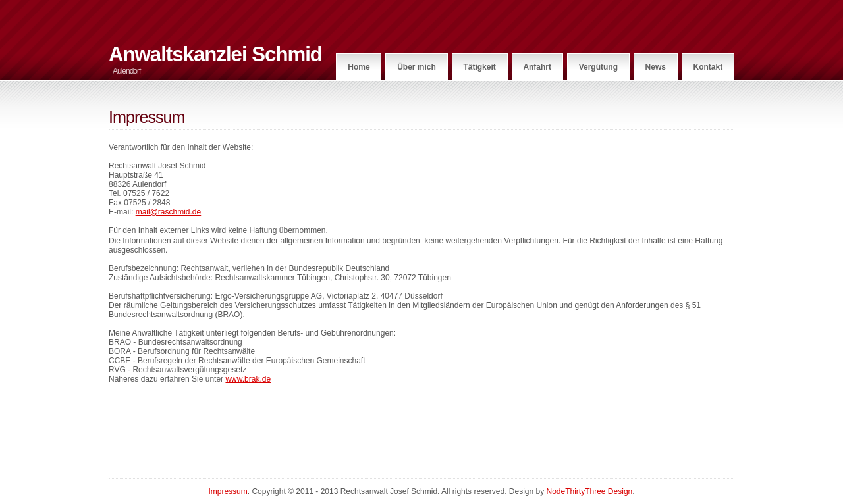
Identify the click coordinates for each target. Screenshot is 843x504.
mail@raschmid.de (169, 212)
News (656, 67)
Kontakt (708, 67)
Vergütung (598, 67)
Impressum (228, 491)
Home (359, 67)
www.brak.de (248, 379)
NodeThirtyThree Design (590, 491)
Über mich (417, 67)
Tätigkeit (479, 67)
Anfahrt (537, 67)
